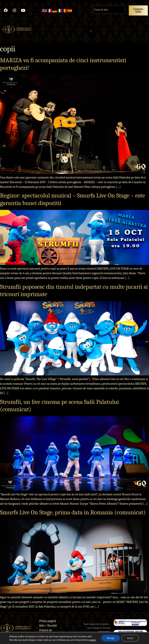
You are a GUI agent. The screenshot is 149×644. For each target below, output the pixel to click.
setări (92, 640)
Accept (110, 638)
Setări (130, 638)
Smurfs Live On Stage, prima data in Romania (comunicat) (73, 512)
